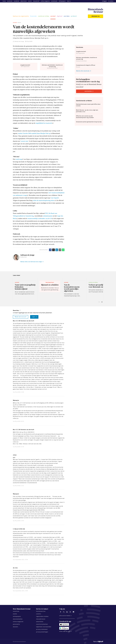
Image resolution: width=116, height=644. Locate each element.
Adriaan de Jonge (19, 42)
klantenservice (41, 611)
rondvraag (19, 159)
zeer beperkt (55, 198)
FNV (46, 213)
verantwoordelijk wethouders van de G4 (40, 218)
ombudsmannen (48, 216)
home (4, 1)
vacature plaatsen (42, 624)
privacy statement (42, 629)
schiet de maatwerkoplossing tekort (44, 200)
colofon (39, 614)
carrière (67, 16)
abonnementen (18, 619)
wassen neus (24, 141)
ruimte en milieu (44, 16)
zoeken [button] (111, 1)
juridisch (74, 16)
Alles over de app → (66, 631)
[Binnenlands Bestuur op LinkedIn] (67, 612)
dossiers (15, 627)
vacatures (10, 1)
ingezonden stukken (42, 617)
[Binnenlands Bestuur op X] (64, 612)
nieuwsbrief (36, 1)
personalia (16, 624)
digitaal (60, 16)
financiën (33, 16)
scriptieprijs (54, 1)
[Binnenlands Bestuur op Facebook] (61, 612)
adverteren (24, 1)
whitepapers (62, 1)
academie (16, 1)
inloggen (105, 1)
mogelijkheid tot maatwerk (44, 123)
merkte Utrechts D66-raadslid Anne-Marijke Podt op (34, 133)
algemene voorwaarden (44, 627)
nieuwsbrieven (41, 619)
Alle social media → (65, 616)
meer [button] (68, 1)
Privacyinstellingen (42, 632)
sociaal (53, 16)
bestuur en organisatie (21, 16)
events (30, 1)
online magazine (45, 1)
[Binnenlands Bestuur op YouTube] (73, 612)
